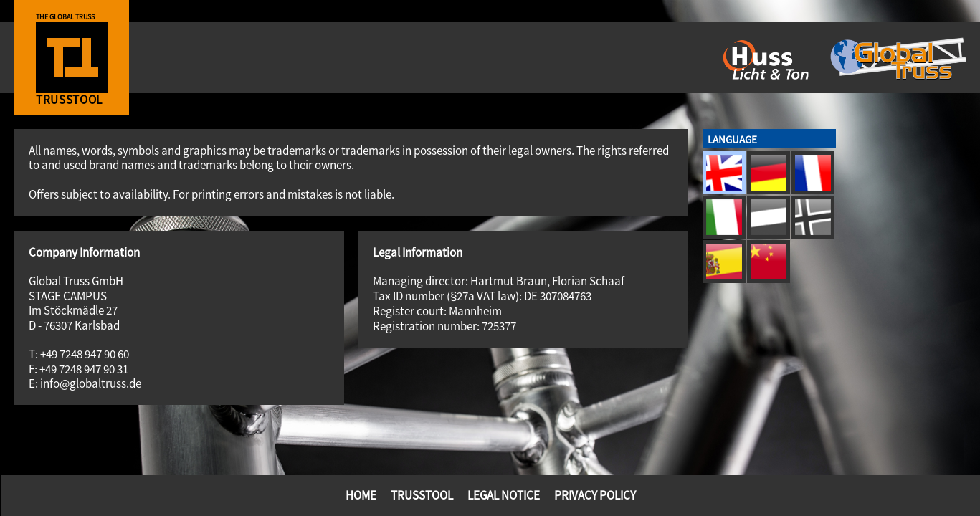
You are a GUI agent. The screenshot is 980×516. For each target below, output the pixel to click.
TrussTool (422, 495)
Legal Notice (504, 495)
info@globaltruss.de (91, 383)
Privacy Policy (595, 495)
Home (361, 495)
